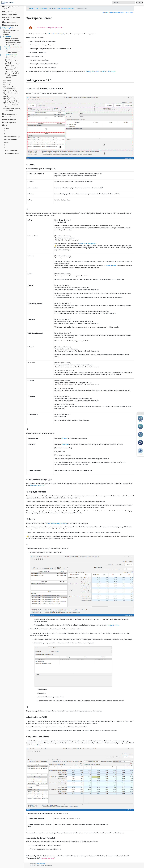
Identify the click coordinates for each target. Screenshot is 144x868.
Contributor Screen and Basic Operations (62, 9)
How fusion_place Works (10, 25)
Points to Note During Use (11, 30)
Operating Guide (33, 9)
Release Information (9, 120)
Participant (66, 444)
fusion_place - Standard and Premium (11, 18)
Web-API (7, 85)
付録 (5, 125)
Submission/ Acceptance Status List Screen (13, 52)
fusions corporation (41, 864)
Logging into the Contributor (13, 43)
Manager (7, 32)
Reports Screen (11, 57)
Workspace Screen (11, 55)
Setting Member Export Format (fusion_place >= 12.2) (12, 100)
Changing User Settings (10, 91)
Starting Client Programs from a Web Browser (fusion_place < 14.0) (13, 105)
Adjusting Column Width (11, 151)
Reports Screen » (130, 12)
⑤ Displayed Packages (10, 139)
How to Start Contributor (12, 41)
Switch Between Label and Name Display (12, 65)
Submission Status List (37, 486)
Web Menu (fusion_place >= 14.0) (11, 94)
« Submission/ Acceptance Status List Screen (113, 12)
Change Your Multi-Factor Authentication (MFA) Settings (12, 76)
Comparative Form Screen (11, 154)
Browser (6, 34)
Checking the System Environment (11, 69)
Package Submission (92, 71)
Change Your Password (12, 45)
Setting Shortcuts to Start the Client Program (12, 110)
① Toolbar (7, 128)
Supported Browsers (9, 12)
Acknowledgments (9, 117)
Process (65, 438)
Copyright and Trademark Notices (10, 8)
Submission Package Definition (57, 523)
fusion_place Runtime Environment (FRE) (10, 88)
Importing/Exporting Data (12, 72)
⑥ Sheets (6, 142)
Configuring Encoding (10, 97)
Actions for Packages (109, 71)
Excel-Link (7, 81)
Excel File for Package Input (88, 244)
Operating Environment (10, 114)
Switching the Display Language (11, 61)
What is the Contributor (11, 39)
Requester (7, 83)
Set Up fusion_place (9, 22)
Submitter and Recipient (57, 34)
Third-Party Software (9, 122)
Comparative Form (113, 625)
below (38, 745)
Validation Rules (111, 266)
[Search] (123, 2)
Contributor (44, 9)
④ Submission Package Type (12, 137)
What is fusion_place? (9, 14)
